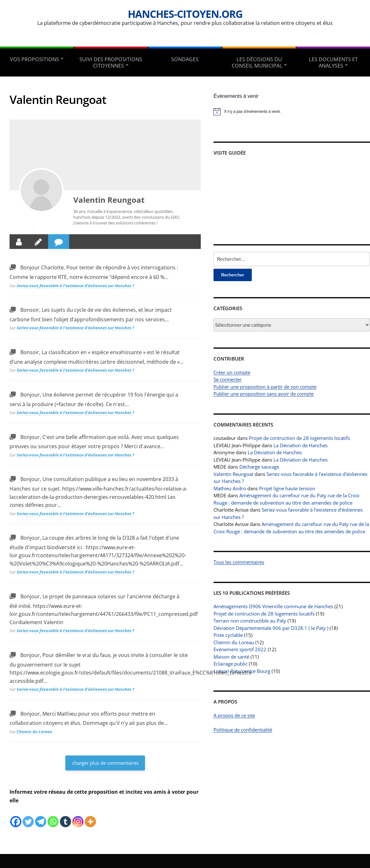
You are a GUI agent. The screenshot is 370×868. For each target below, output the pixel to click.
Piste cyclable (228, 635)
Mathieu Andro (230, 488)
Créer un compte (232, 372)
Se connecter (228, 379)
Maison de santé (231, 657)
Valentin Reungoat (109, 200)
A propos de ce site (234, 715)
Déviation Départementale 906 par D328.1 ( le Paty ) (271, 628)
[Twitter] (28, 817)
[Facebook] (16, 817)
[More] (90, 817)
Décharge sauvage (259, 467)
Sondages (185, 59)
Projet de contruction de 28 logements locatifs (299, 438)
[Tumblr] (65, 817)
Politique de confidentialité (243, 730)
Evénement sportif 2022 (240, 649)
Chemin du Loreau (34, 732)
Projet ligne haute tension (287, 488)
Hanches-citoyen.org (185, 14)
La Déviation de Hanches (301, 445)
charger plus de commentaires (105, 763)
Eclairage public (231, 664)
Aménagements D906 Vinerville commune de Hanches (273, 606)
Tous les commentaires (239, 562)
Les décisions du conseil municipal (257, 62)
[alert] (292, 112)
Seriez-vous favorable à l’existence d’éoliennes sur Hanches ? (75, 286)
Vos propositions (34, 59)
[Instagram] (78, 817)
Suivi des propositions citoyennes (111, 62)
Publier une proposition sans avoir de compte (264, 394)
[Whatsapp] (53, 817)
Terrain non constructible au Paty (250, 621)
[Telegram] (41, 817)
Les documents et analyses (333, 62)
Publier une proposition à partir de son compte (265, 387)
